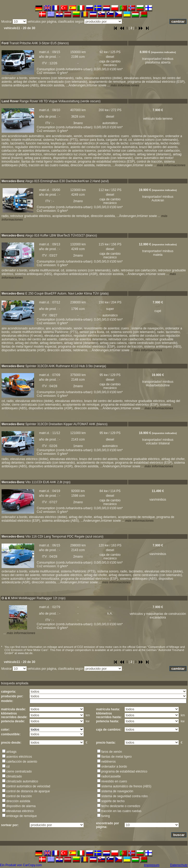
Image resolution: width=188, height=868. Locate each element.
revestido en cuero (114, 781)
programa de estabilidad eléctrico (124, 771)
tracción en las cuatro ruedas (121, 811)
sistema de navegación (117, 791)
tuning (106, 816)
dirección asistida (18, 801)
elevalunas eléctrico (20, 811)
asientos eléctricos (19, 757)
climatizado (14, 776)
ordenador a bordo (114, 767)
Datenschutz (179, 865)
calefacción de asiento (22, 762)
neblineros (108, 762)
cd (8, 767)
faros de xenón (112, 752)
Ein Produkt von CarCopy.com (21, 865)
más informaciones (125, 85)
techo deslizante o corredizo (121, 806)
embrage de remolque (21, 816)
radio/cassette (111, 776)
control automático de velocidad (28, 786)
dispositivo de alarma (21, 806)
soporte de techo (113, 801)
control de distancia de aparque (28, 791)
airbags (11, 752)
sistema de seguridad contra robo (124, 796)
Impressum (152, 865)
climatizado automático (22, 781)
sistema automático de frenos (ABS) (126, 786)
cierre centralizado (19, 771)
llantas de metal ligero (117, 757)
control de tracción (19, 796)
